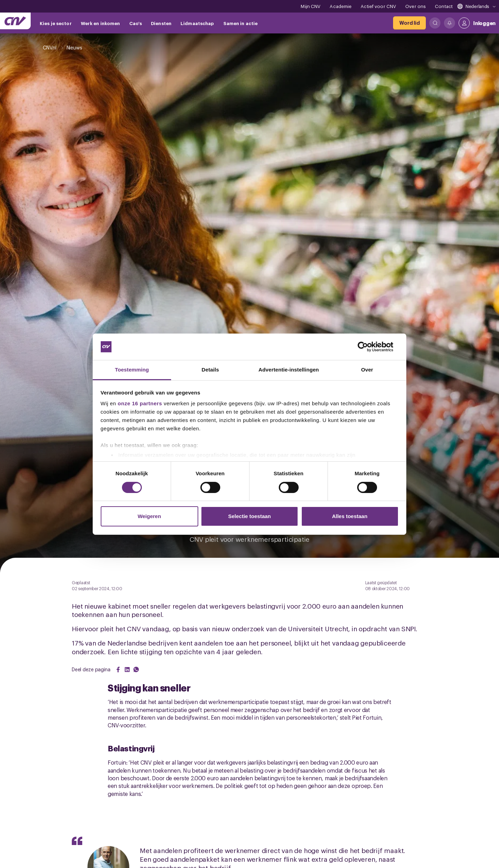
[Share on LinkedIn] (127, 670)
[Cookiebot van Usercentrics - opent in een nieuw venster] (368, 347)
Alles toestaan (350, 516)
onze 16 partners (140, 403)
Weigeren (149, 516)
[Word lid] (409, 23)
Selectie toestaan (250, 516)
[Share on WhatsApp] (136, 670)
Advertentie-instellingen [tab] (289, 370)
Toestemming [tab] (132, 370)
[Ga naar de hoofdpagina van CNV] (15, 21)
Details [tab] (210, 370)
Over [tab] (367, 370)
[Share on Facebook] (118, 670)
